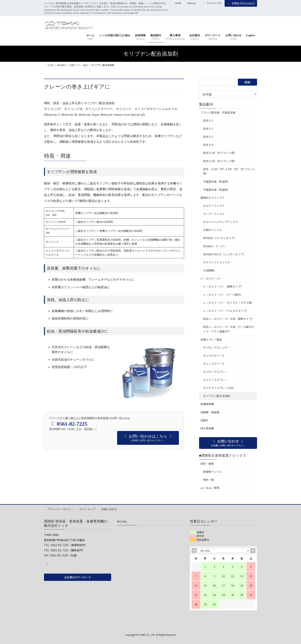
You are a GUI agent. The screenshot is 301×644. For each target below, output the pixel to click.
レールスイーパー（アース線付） (223, 295)
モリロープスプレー (215, 372)
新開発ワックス (213, 472)
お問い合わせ (109, 509)
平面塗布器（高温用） (217, 190)
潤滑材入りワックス (213, 198)
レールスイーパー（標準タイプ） (223, 286)
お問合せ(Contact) (241, 3)
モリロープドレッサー (216, 348)
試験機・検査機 (210, 412)
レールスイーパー (211, 278)
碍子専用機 (207, 428)
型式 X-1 (208, 121)
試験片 (204, 420)
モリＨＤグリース (214, 356)
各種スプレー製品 (211, 339)
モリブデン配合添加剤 (217, 396)
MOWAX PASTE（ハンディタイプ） (224, 254)
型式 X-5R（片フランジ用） (220, 153)
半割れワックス (213, 230)
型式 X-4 (208, 145)
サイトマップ (87, 509)
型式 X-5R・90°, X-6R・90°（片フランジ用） (229, 171)
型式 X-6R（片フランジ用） (220, 161)
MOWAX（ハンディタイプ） (220, 238)
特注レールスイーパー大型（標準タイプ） (229, 319)
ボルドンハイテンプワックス (221, 222)
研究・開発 (207, 464)
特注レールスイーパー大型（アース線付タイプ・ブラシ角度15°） (228, 329)
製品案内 (206, 104)
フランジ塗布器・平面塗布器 (218, 112)
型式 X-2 (208, 129)
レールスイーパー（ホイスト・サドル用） (229, 303)
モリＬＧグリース (214, 364)
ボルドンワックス (214, 206)
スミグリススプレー (215, 380)
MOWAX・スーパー (215, 246)
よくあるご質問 (210, 488)
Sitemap (192, 3)
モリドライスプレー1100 (218, 388)
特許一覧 (208, 480)
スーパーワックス (214, 214)
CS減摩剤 (209, 270)
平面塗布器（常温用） (217, 182)
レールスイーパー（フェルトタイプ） (226, 311)
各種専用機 (207, 404)
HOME (178, 3)
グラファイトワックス (217, 262)
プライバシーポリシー (60, 509)
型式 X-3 (208, 137)
